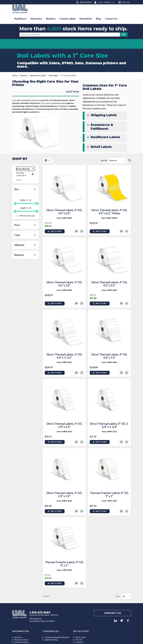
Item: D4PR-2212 (109, 431)
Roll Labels (53, 75)
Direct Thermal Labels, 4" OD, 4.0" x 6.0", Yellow (109, 212)
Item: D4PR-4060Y (109, 218)
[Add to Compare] (82, 231)
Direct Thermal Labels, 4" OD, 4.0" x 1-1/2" (64, 356)
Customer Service (21, 642)
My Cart (79, 640)
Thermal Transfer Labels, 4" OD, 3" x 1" (109, 495)
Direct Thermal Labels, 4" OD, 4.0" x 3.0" (64, 284)
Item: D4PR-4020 (109, 290)
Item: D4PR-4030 (64, 290)
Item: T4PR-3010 (109, 501)
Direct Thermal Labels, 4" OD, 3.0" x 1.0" (64, 425)
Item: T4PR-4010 (64, 570)
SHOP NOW (73, 92)
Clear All (19, 180)
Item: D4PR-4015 (64, 362)
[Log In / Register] (104, 2)
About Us (18, 637)
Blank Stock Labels (38, 75)
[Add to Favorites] (76, 231)
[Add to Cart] (55, 231)
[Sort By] (117, 160)
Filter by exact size (27, 216)
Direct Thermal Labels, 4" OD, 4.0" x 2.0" (109, 284)
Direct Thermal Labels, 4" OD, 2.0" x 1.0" (64, 495)
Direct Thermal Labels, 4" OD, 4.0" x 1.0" (109, 356)
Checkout (79, 642)
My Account (81, 637)
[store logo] (20, 9)
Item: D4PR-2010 (64, 501)
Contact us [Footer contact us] (112, 613)
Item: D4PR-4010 (109, 362)
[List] (49, 160)
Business (24, 75)
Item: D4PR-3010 (64, 431)
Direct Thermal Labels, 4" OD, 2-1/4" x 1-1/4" (109, 425)
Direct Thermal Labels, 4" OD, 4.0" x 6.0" (64, 212)
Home (15, 75)
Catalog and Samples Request (57, 637)
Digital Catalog (51, 640)
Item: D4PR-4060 (64, 218)
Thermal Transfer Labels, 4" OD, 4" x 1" (64, 564)
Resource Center (21, 640)
